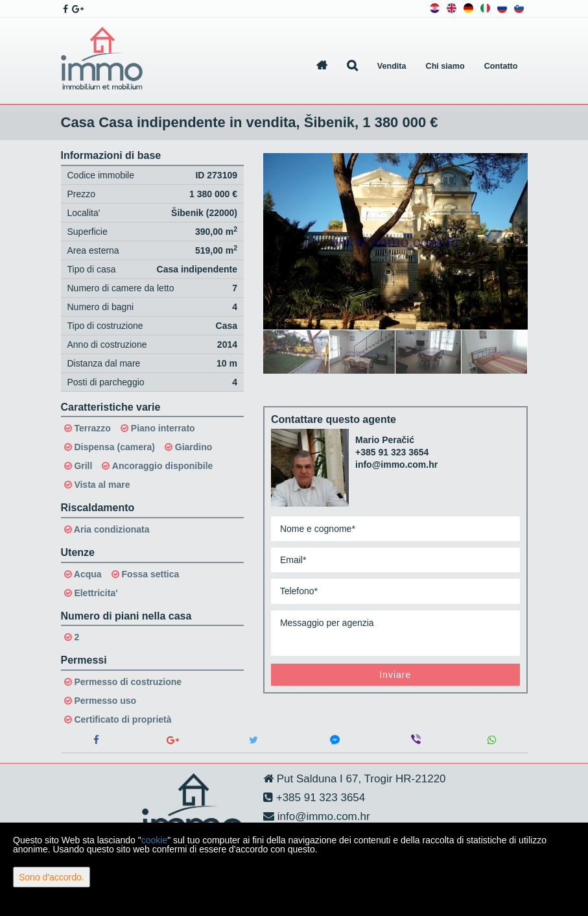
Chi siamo (445, 66)
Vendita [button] (392, 66)
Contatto (501, 66)
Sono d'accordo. (52, 877)
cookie (154, 840)
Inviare (395, 675)
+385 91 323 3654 (392, 452)
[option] (296, 352)
